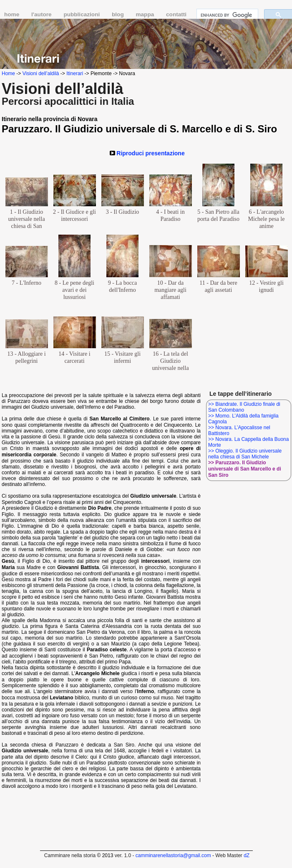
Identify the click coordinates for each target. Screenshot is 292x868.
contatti (176, 14)
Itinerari (75, 73)
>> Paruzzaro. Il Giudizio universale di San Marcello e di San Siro (245, 469)
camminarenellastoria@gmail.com (173, 855)
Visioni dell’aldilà (41, 73)
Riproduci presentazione (150, 153)
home (13, 14)
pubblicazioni (82, 14)
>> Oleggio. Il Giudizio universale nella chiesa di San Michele (245, 454)
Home (8, 73)
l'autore (42, 14)
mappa (146, 14)
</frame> (273, 852)
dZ (247, 855)
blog (118, 14)
